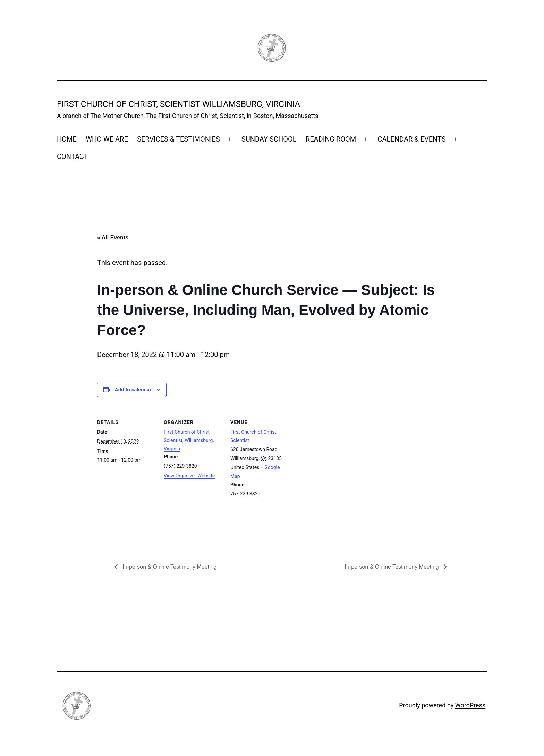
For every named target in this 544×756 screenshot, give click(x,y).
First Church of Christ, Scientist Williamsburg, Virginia (178, 104)
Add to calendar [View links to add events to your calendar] (133, 390)
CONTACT (73, 156)
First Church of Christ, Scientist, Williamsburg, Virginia (189, 440)
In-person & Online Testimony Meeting (169, 567)
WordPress (470, 705)
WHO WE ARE (107, 139)
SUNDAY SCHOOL (269, 139)
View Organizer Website (189, 476)
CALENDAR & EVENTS (411, 139)
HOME (67, 139)
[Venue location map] (334, 480)
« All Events (113, 237)
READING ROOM (331, 139)
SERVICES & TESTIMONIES (178, 139)
